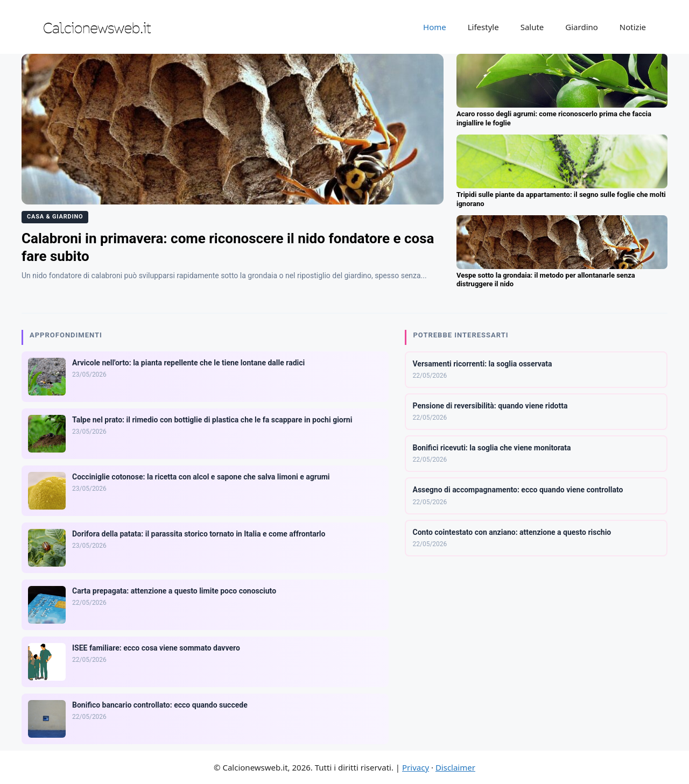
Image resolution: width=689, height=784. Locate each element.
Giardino (582, 27)
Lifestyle (483, 27)
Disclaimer (455, 767)
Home (435, 27)
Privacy (416, 767)
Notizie (633, 27)
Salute (532, 27)
